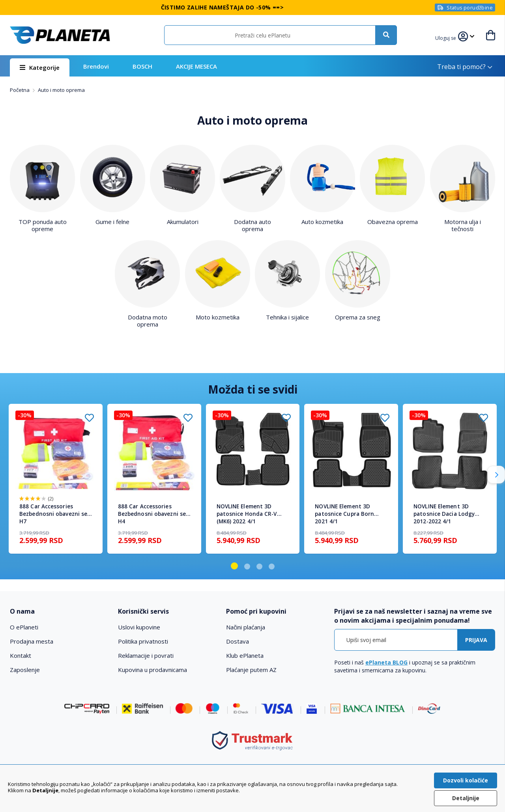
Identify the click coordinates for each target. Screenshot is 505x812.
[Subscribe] (476, 640)
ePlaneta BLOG (386, 662)
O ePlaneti (24, 627)
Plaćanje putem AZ (251, 670)
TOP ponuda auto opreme (43, 225)
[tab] (59, 611)
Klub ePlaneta (245, 655)
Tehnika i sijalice (287, 317)
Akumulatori (183, 222)
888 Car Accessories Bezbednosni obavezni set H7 (55, 514)
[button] (447, 37)
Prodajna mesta (32, 641)
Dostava (238, 641)
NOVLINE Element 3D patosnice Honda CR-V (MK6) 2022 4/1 (247, 514)
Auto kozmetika (322, 222)
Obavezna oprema (393, 222)
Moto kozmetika (218, 317)
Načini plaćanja (246, 627)
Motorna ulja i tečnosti (463, 225)
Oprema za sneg (358, 317)
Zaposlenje (25, 670)
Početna (20, 90)
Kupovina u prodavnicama (152, 670)
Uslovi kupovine (139, 627)
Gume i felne (112, 222)
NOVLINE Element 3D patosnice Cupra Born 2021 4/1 (344, 514)
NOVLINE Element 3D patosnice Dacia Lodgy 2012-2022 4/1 (444, 514)
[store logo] (60, 35)
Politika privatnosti (143, 641)
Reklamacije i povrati (146, 655)
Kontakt (21, 655)
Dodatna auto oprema (252, 225)
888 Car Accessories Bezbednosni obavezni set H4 (153, 514)
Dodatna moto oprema (148, 321)
